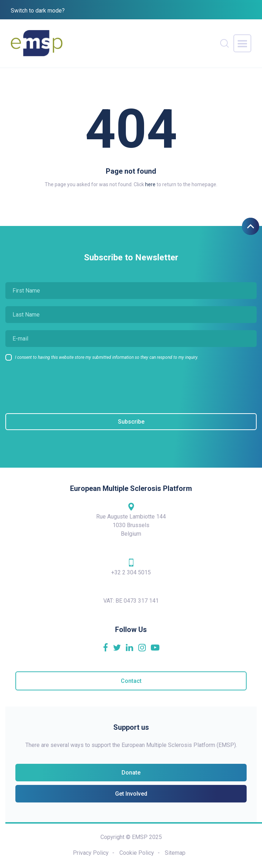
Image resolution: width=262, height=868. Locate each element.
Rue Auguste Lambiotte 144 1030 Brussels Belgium (131, 520)
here (150, 184)
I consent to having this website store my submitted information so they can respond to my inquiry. (107, 357)
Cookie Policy (137, 853)
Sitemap (175, 853)
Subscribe (131, 422)
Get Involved (131, 794)
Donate (131, 773)
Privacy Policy (91, 853)
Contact (131, 681)
